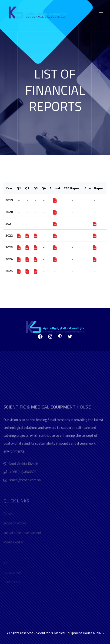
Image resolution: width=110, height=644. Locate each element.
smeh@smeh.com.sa (25, 505)
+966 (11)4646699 (23, 497)
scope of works (15, 542)
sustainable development (23, 552)
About (8, 533)
